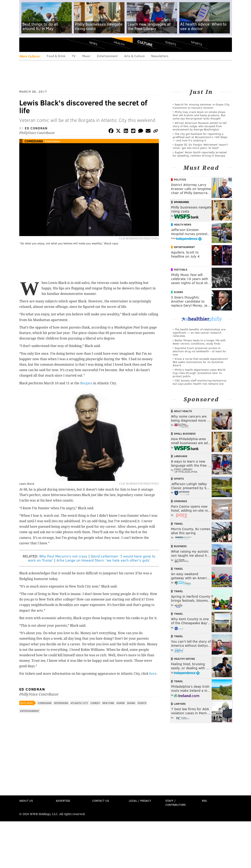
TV (74, 56)
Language (181, 456)
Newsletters (160, 56)
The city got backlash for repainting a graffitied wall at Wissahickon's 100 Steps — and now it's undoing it (200, 137)
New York (108, 703)
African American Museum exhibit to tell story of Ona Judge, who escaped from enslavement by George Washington (200, 126)
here (153, 674)
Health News (183, 225)
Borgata (86, 383)
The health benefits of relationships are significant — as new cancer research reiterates (199, 332)
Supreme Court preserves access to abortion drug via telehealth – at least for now (199, 351)
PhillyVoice (47, 45)
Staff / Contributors (176, 803)
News (93, 43)
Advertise (63, 801)
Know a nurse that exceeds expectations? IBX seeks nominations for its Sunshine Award (200, 362)
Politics (180, 179)
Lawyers (180, 704)
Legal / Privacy (140, 801)
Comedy (95, 703)
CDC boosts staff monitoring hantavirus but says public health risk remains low (200, 382)
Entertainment (107, 56)
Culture (145, 43)
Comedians (34, 141)
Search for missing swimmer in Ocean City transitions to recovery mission (201, 106)
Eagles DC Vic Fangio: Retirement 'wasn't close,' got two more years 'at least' (200, 146)
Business (180, 546)
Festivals (181, 270)
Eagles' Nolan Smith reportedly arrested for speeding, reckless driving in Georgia (200, 154)
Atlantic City (79, 703)
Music (86, 56)
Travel (178, 524)
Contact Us (101, 801)
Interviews (52, 141)
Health (119, 43)
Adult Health (183, 411)
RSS (204, 801)
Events (171, 43)
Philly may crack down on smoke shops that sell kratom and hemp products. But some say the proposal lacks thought (199, 115)
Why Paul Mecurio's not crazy (63, 556)
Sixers (178, 292)
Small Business (185, 434)
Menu (26, 45)
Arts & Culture (134, 56)
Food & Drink (56, 56)
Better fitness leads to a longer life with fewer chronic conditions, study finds (199, 342)
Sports (196, 43)
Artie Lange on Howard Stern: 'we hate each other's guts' (103, 560)
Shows (131, 703)
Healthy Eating (184, 659)
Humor (121, 703)
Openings (180, 501)
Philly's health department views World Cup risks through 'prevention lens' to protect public (199, 373)
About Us (26, 801)
